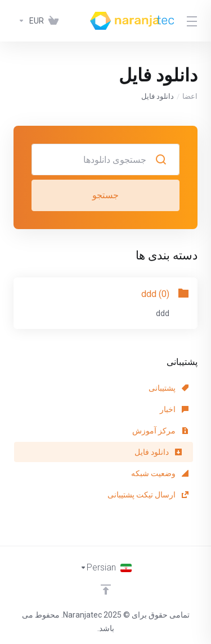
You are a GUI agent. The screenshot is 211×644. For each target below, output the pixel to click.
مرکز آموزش (160, 431)
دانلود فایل (158, 452)
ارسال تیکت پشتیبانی (148, 495)
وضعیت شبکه (160, 473)
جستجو (105, 195)
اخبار (174, 409)
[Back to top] (106, 590)
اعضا (190, 96)
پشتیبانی (169, 388)
